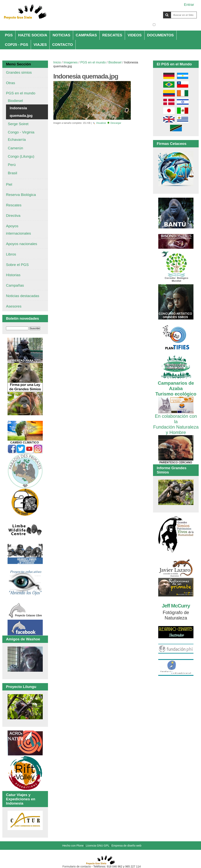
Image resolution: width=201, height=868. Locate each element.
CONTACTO (63, 45)
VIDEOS (135, 35)
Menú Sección (18, 64)
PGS (9, 35)
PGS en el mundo (93, 62)
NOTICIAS (62, 35)
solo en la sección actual (177, 25)
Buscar (153, 11)
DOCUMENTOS (160, 35)
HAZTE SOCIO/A (33, 35)
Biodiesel (115, 62)
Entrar (189, 5)
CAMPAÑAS (86, 35)
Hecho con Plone (73, 846)
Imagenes (71, 62)
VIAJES (40, 45)
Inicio (57, 62)
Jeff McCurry (176, 606)
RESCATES (112, 35)
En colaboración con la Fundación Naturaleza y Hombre (176, 422)
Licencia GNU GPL (98, 846)
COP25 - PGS (17, 45)
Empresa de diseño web (126, 846)
